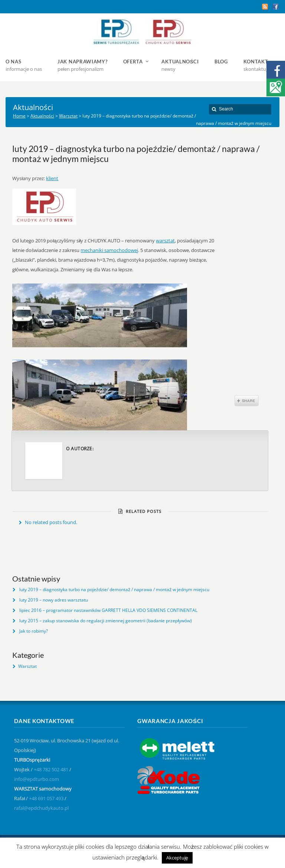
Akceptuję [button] (177, 858)
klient (52, 178)
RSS (265, 7)
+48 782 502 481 (51, 769)
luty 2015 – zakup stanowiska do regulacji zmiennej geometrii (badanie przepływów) (106, 621)
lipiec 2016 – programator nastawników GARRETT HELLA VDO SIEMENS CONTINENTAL (108, 610)
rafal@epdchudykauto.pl (41, 808)
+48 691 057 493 (46, 798)
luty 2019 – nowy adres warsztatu (54, 600)
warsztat (165, 241)
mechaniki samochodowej (109, 250)
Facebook (276, 7)
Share (247, 401)
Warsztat (27, 666)
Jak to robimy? (34, 631)
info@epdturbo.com (37, 779)
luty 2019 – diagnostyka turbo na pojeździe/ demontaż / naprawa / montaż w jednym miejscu (114, 589)
